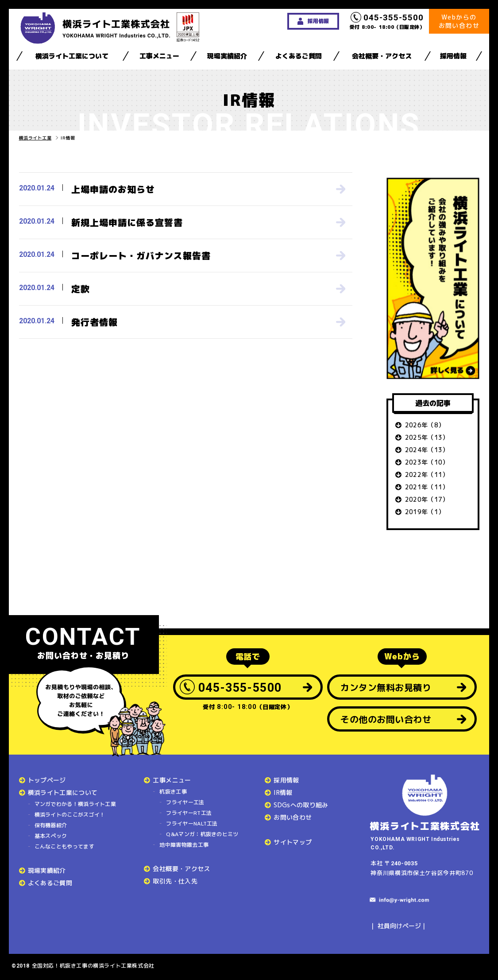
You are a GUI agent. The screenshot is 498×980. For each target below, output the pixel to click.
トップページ (47, 780)
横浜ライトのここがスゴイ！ (70, 815)
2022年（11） (427, 475)
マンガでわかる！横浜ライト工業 (75, 804)
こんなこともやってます (64, 846)
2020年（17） (427, 499)
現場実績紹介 (227, 56)
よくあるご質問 (299, 56)
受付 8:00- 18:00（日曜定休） (387, 21)
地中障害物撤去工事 (184, 845)
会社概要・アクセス (382, 56)
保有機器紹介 (51, 825)
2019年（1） (425, 512)
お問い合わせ (293, 817)
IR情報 (283, 792)
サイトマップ (293, 842)
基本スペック (51, 836)
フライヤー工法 (185, 802)
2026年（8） (425, 425)
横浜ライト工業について (72, 56)
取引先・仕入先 (175, 881)
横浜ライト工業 (35, 138)
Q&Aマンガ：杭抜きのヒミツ (202, 834)
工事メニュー (159, 56)
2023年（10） (427, 462)
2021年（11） (427, 487)
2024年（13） (427, 450)
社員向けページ (399, 926)
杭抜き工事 (173, 792)
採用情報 (453, 56)
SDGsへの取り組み (301, 805)
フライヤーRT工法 (189, 813)
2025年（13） (427, 437)
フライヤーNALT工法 (192, 823)
